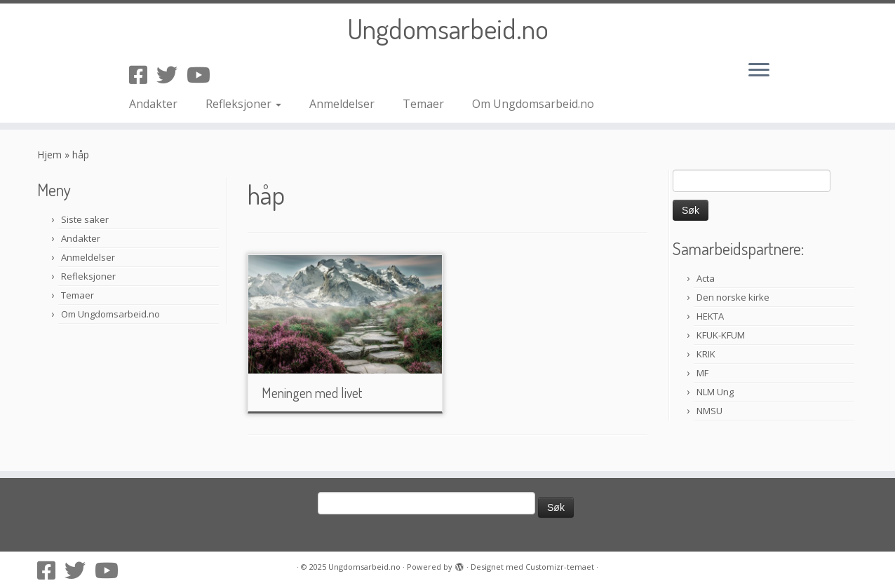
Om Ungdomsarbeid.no (533, 104)
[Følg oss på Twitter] (171, 75)
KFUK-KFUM (721, 335)
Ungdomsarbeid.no (448, 28)
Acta (706, 278)
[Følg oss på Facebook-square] (143, 75)
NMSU (709, 411)
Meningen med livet (312, 392)
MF (702, 373)
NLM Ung (715, 392)
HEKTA (710, 316)
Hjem (49, 155)
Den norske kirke (733, 297)
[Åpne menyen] (759, 71)
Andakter (153, 104)
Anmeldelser (342, 104)
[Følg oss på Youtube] (203, 75)
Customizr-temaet (560, 567)
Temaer (423, 104)
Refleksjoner (243, 104)
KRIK (706, 354)
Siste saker (85, 219)
